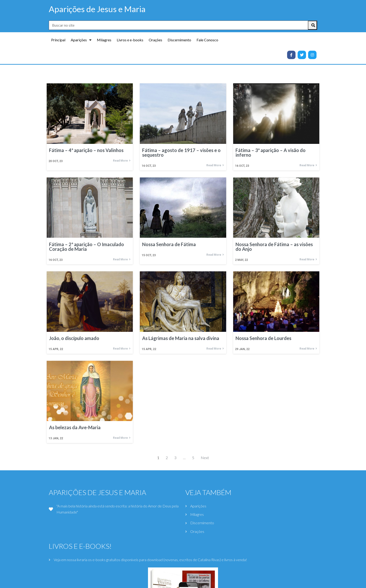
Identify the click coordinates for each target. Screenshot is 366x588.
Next (205, 428)
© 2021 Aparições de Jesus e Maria (183, 583)
